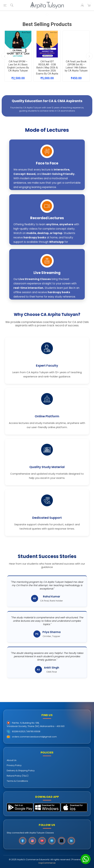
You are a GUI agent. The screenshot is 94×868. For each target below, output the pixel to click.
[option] (18, 56)
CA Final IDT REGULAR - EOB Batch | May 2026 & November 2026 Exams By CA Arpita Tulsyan (47, 65)
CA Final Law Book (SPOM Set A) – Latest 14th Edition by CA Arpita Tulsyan (76, 65)
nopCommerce (47, 863)
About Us (12, 760)
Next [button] (89, 56)
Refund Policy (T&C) (18, 776)
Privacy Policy (14, 765)
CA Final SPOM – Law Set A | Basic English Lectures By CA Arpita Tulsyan (18, 65)
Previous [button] (5, 56)
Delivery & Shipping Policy (21, 771)
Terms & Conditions (17, 781)
